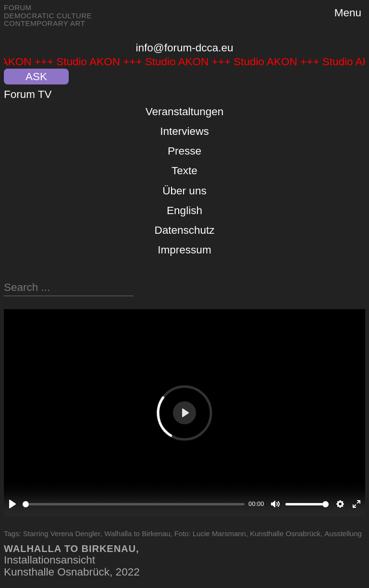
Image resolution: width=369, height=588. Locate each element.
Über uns (184, 191)
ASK (36, 77)
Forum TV (28, 94)
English (184, 210)
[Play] (12, 504)
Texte (184, 171)
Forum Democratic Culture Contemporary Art (48, 15)
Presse (184, 151)
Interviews (184, 131)
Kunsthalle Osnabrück (285, 534)
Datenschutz (184, 230)
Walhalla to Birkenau (137, 534)
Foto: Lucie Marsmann (210, 534)
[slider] (134, 504)
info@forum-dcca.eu (185, 48)
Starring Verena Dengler (62, 534)
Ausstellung (343, 534)
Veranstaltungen (185, 112)
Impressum (184, 250)
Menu (348, 13)
